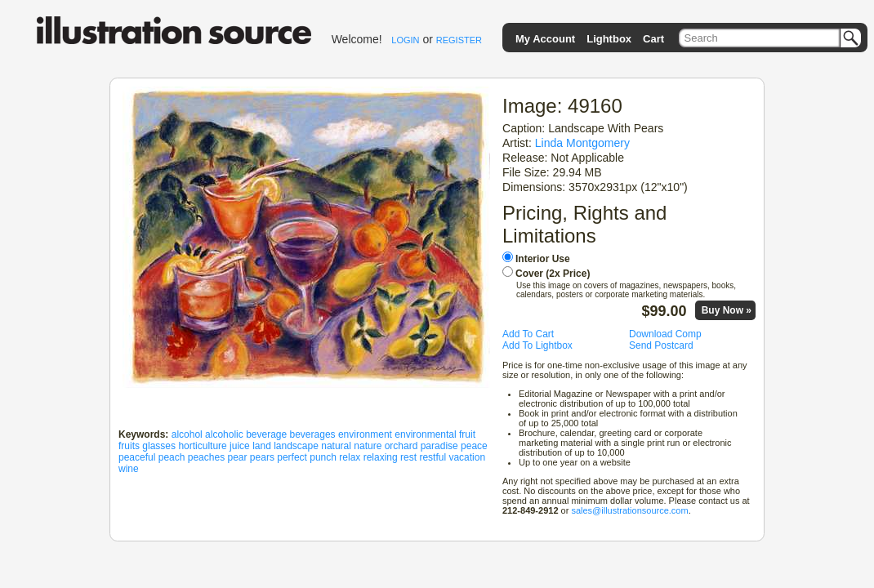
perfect (292, 457)
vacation (467, 457)
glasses (159, 446)
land (262, 446)
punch (323, 457)
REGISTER (459, 40)
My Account (545, 39)
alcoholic (224, 434)
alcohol (187, 434)
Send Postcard (661, 345)
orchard (401, 446)
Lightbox (609, 39)
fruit (467, 434)
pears (262, 457)
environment (365, 434)
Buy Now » (727, 310)
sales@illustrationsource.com (629, 510)
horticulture (202, 446)
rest (408, 457)
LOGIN (405, 40)
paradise (439, 446)
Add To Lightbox (537, 345)
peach (172, 457)
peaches (206, 457)
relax (350, 457)
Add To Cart (528, 334)
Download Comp (665, 334)
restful (433, 457)
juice (240, 446)
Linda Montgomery (582, 143)
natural (336, 446)
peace (474, 446)
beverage (266, 434)
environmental (425, 434)
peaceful (137, 457)
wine (129, 469)
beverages (313, 434)
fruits (129, 446)
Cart (653, 39)
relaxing (381, 457)
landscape (296, 446)
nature (368, 446)
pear (237, 457)
